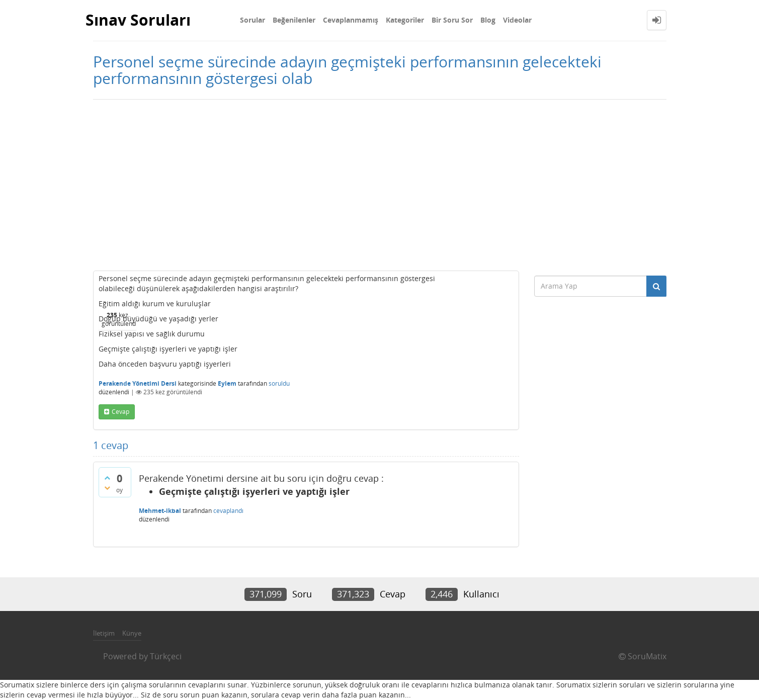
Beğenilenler (294, 20)
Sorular (252, 20)
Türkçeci (166, 656)
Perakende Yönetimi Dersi (138, 383)
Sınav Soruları (138, 20)
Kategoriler (405, 20)
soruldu (279, 383)
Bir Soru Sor (452, 20)
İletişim (104, 633)
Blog (488, 20)
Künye (132, 633)
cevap (120, 412)
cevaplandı (228, 511)
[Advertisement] (380, 185)
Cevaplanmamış (351, 20)
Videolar (517, 20)
